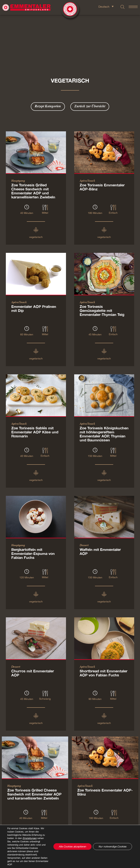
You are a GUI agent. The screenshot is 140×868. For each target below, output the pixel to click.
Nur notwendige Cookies (112, 847)
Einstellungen (30, 838)
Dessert (84, 506)
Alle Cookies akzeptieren (71, 847)
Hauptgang (18, 142)
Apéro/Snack (87, 142)
